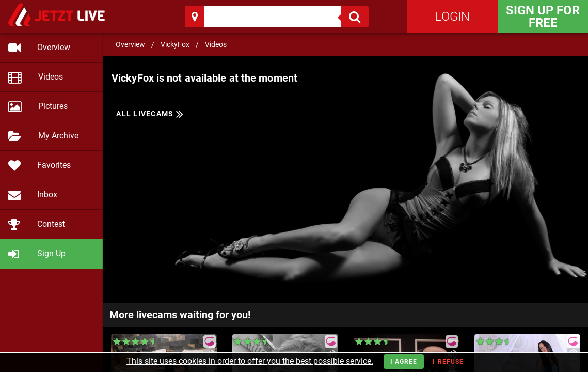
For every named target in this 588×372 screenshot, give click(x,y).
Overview (130, 44)
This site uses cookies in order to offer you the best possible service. (250, 361)
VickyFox (175, 44)
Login (452, 17)
